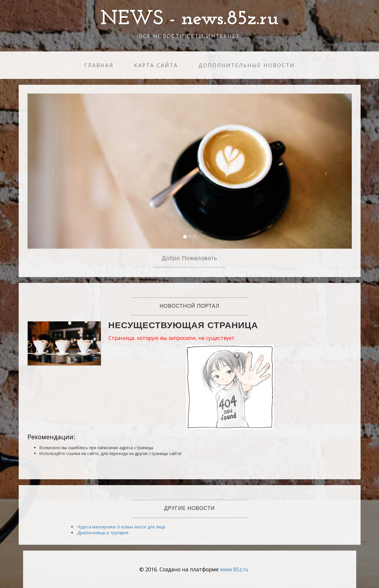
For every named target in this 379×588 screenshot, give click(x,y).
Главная (99, 65)
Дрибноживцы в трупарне (103, 533)
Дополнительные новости (247, 65)
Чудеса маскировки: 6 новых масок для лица (121, 527)
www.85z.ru (234, 569)
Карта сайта (156, 65)
